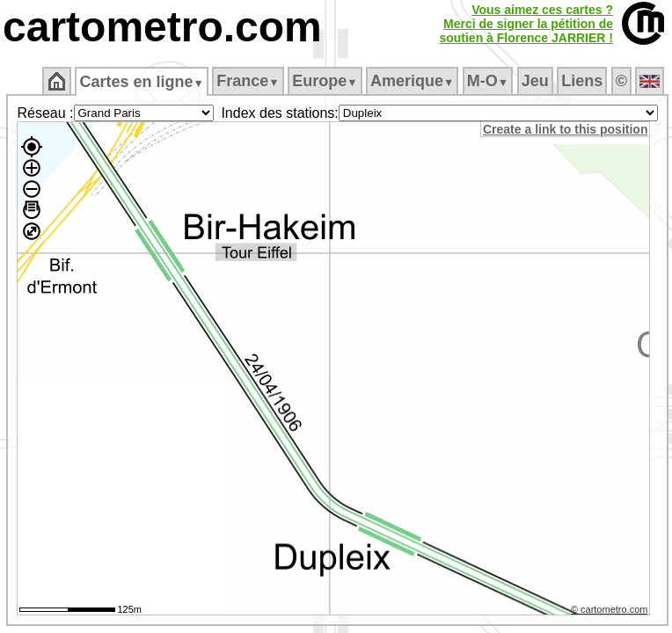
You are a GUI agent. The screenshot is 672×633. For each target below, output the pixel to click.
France (248, 81)
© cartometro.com (610, 609)
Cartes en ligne (141, 82)
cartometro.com (162, 27)
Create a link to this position (565, 129)
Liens (582, 81)
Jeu (535, 81)
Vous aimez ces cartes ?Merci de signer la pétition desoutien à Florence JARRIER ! (526, 24)
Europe (325, 81)
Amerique (412, 81)
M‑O (488, 81)
